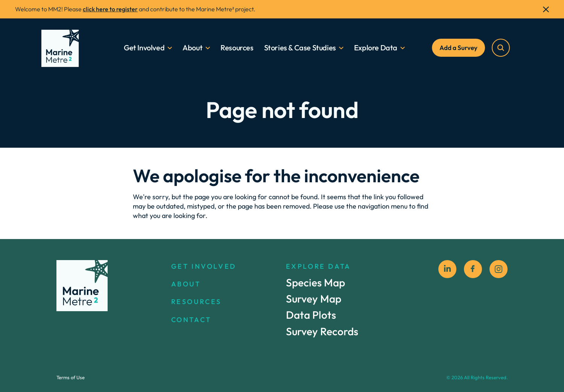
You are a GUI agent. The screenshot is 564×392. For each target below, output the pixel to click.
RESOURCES (196, 302)
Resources (237, 48)
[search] (501, 48)
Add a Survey (459, 48)
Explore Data (376, 48)
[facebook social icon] (473, 269)
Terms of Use (71, 377)
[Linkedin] (447, 269)
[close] (546, 9)
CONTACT (191, 320)
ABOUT (186, 284)
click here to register (110, 9)
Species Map (315, 283)
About (193, 48)
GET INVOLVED (204, 266)
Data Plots (311, 315)
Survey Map (314, 299)
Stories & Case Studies (300, 48)
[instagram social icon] (499, 269)
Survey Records (322, 331)
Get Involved (144, 48)
